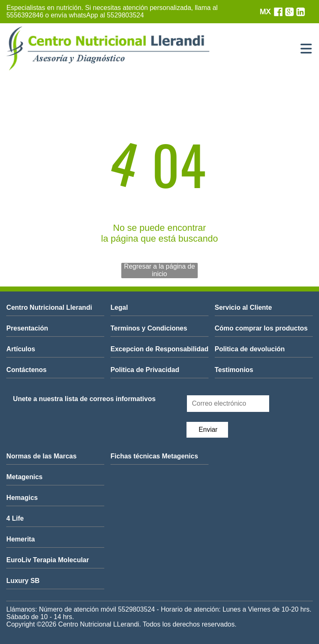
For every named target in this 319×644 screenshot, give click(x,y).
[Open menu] (306, 49)
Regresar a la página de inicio (160, 270)
